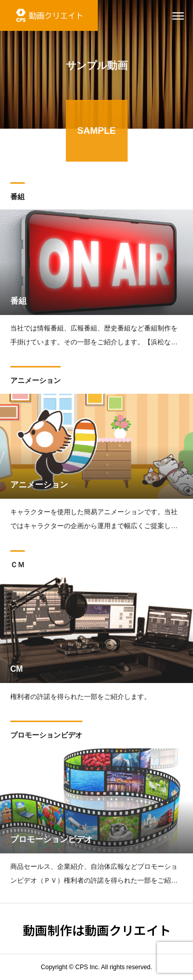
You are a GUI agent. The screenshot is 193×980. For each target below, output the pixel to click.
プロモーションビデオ (46, 737)
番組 (17, 198)
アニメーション (36, 382)
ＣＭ (17, 566)
